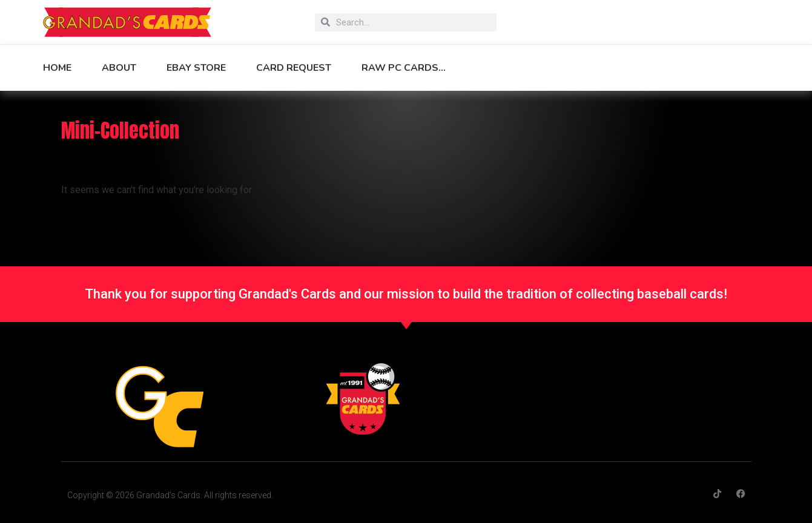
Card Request (294, 68)
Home (57, 68)
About (119, 68)
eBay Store (196, 68)
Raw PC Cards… (404, 68)
